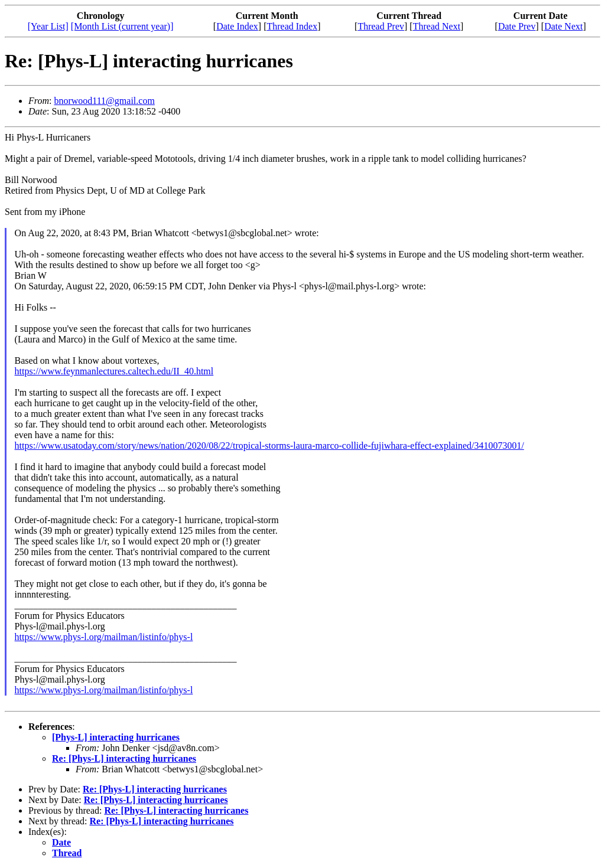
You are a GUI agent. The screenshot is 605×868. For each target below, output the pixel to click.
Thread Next (437, 26)
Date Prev (517, 26)
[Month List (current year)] (122, 26)
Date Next (563, 26)
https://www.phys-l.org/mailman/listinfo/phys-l (104, 637)
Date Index (237, 26)
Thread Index (292, 26)
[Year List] (48, 26)
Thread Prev (381, 26)
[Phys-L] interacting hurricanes (116, 737)
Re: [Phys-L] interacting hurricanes (124, 758)
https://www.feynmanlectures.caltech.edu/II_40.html (114, 371)
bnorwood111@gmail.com (104, 101)
